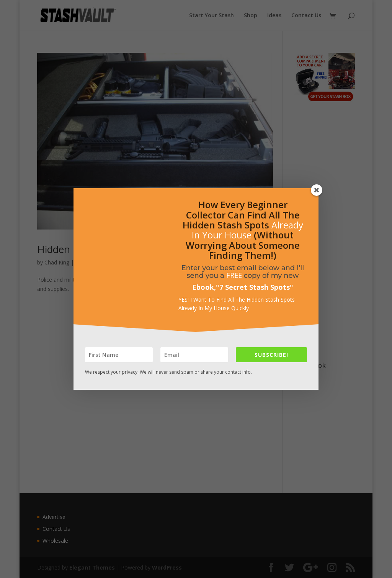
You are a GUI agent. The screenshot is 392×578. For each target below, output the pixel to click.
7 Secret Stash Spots (255, 287)
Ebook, (204, 287)
